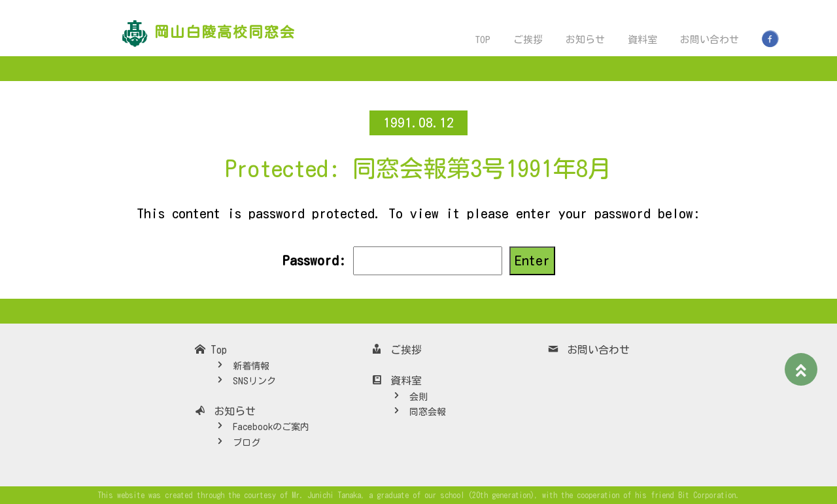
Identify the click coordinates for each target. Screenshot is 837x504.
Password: (392, 261)
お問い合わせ (709, 40)
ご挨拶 (528, 40)
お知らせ (585, 40)
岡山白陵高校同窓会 (225, 32)
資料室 (642, 40)
